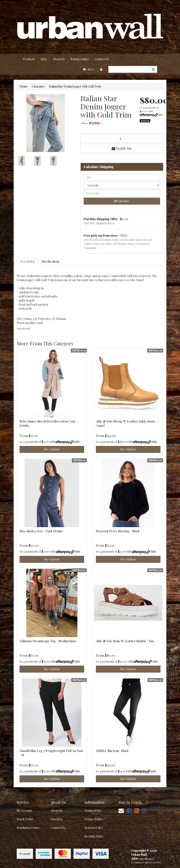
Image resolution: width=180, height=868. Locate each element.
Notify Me (122, 149)
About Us (59, 59)
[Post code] (122, 193)
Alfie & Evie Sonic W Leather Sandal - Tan (125, 641)
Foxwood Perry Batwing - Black (118, 531)
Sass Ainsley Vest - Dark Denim (41, 531)
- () (88, 69)
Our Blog (57, 819)
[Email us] (121, 810)
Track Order (25, 819)
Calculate (122, 201)
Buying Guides (80, 59)
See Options (52, 449)
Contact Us (102, 59)
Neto (159, 862)
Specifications (50, 261)
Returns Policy (94, 828)
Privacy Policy (93, 819)
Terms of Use (93, 811)
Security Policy (94, 836)
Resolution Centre (28, 828)
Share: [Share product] (92, 123)
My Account (24, 811)
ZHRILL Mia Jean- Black (112, 751)
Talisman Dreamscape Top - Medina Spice (48, 641)
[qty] (122, 177)
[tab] (28, 262)
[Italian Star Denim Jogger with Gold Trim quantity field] (122, 138)
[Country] (122, 185)
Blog (44, 59)
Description (27, 261)
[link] (129, 810)
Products (29, 59)
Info (161, 115)
